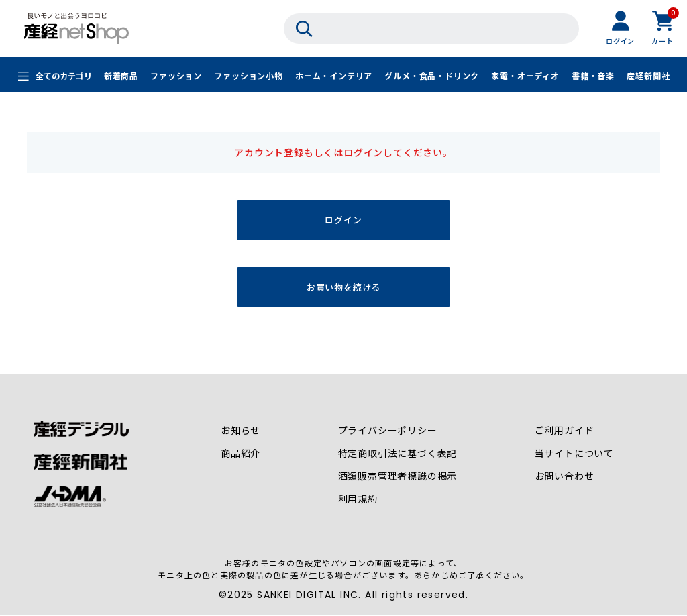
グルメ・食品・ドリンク (432, 75)
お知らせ (241, 431)
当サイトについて (574, 454)
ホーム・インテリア (334, 75)
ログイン (343, 220)
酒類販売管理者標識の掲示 (398, 476)
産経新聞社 (648, 75)
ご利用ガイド (565, 431)
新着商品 (121, 75)
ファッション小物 (248, 75)
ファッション (176, 75)
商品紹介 (241, 454)
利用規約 (358, 499)
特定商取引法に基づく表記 (398, 454)
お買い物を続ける (343, 287)
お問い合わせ (565, 476)
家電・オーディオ (525, 75)
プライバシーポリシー (388, 431)
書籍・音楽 (593, 75)
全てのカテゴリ (64, 75)
